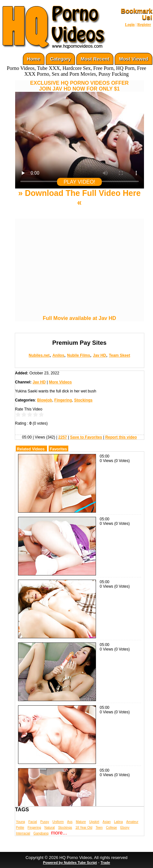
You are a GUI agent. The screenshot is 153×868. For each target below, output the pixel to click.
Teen (99, 828)
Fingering (63, 400)
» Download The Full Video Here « (79, 198)
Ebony (125, 828)
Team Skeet (120, 355)
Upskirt (94, 822)
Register (144, 24)
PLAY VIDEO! (79, 182)
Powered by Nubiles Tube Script (70, 863)
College (111, 828)
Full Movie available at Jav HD (80, 318)
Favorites (58, 449)
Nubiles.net (39, 355)
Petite (20, 828)
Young (21, 822)
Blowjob (45, 400)
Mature (81, 822)
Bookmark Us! (137, 14)
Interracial (23, 833)
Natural (50, 828)
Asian (107, 822)
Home (34, 59)
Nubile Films (78, 355)
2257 (63, 437)
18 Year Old (84, 828)
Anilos (58, 355)
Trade (105, 863)
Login (130, 24)
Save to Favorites (86, 437)
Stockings (83, 400)
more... (59, 833)
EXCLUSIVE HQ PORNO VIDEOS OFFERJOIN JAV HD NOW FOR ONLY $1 (80, 86)
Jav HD (99, 355)
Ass (70, 822)
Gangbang (41, 833)
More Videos (60, 382)
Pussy (45, 822)
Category (60, 59)
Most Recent (95, 59)
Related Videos (31, 449)
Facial (33, 822)
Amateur (132, 822)
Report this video (121, 437)
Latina (118, 822)
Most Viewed (134, 59)
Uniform (58, 822)
